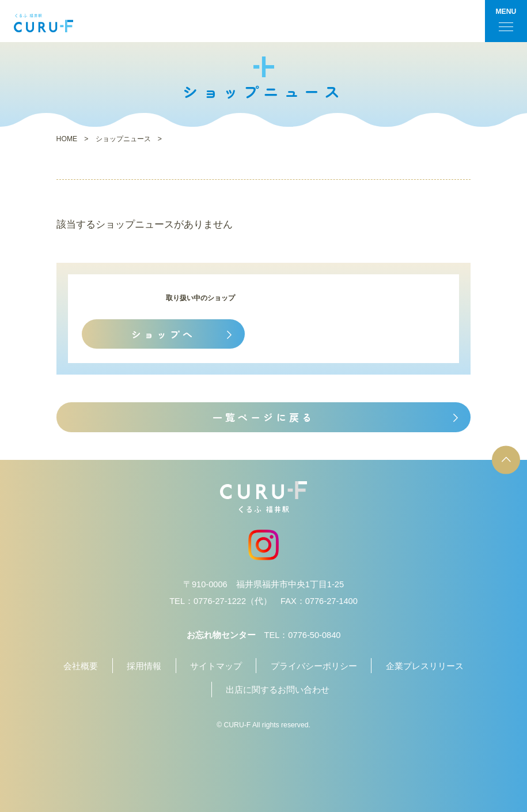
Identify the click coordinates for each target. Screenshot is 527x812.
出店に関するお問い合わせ (278, 690)
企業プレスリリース (425, 666)
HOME (67, 139)
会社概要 (81, 666)
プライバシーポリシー (314, 666)
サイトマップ (216, 666)
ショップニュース (123, 139)
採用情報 (144, 666)
